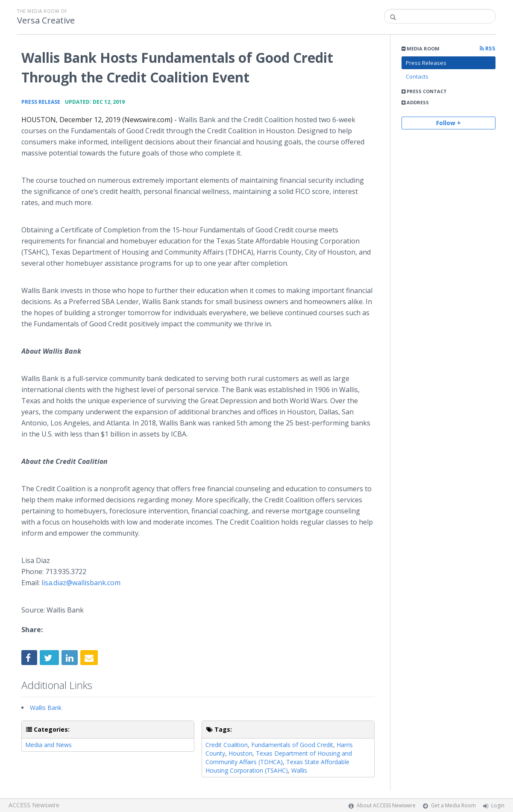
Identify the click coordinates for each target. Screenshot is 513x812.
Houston (240, 753)
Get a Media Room (453, 805)
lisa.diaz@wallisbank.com (81, 583)
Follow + (449, 123)
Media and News (48, 745)
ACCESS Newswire (34, 805)
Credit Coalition (227, 745)
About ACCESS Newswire (386, 805)
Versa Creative (46, 21)
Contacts (417, 76)
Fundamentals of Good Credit (292, 745)
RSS (488, 48)
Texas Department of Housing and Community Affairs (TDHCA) (279, 758)
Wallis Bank (46, 708)
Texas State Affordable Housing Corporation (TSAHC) (277, 766)
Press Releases (426, 63)
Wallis (299, 770)
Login (498, 805)
